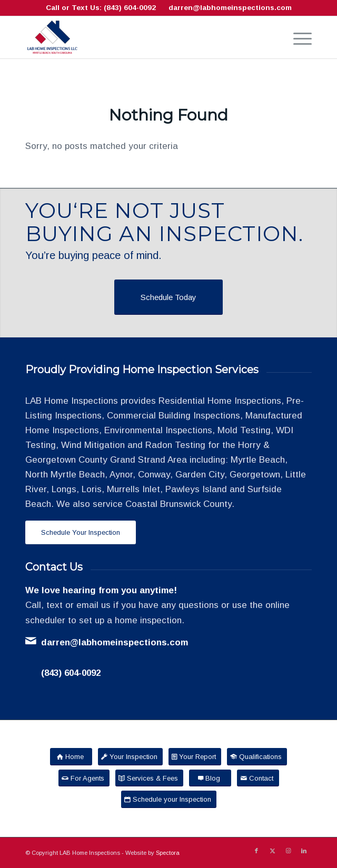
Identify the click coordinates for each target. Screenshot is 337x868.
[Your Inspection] (130, 757)
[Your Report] (195, 757)
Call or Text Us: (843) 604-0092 (101, 8)
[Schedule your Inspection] (169, 799)
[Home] (71, 757)
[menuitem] (297, 37)
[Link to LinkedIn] (304, 851)
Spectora (168, 853)
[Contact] (258, 778)
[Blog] (210, 778)
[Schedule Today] (168, 297)
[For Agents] (84, 778)
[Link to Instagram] (288, 851)
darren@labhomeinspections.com (230, 8)
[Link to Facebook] (256, 851)
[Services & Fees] (149, 778)
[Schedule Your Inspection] (81, 532)
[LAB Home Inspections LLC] (140, 37)
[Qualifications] (257, 757)
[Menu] (297, 37)
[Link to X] (272, 851)
